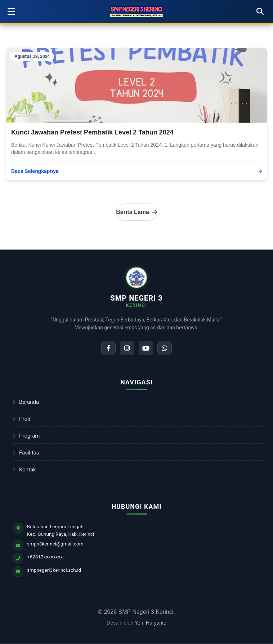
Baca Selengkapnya (136, 171)
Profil (22, 419)
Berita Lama (136, 212)
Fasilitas (26, 453)
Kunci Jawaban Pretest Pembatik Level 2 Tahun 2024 (92, 132)
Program (26, 436)
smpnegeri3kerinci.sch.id (54, 570)
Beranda (26, 402)
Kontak (24, 470)
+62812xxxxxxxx (45, 557)
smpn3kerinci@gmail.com (55, 544)
